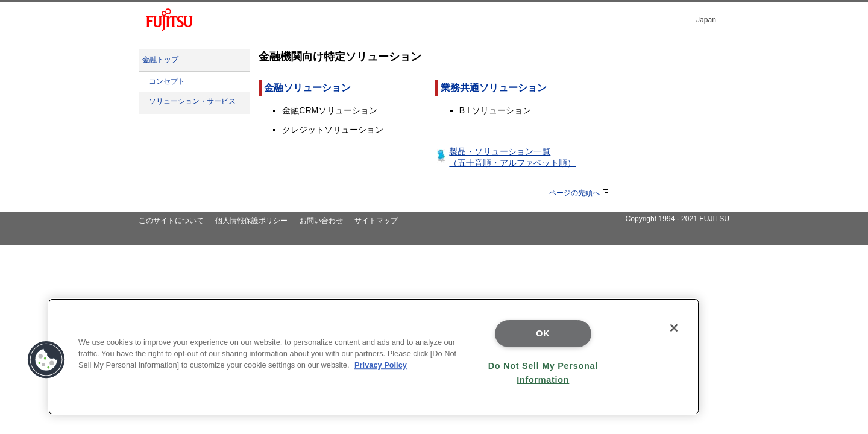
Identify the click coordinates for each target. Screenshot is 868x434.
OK (543, 333)
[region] (374, 357)
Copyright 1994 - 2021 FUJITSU (677, 219)
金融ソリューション (307, 88)
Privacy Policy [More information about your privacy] (381, 365)
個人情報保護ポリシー (251, 221)
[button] (46, 360)
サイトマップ (376, 221)
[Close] (674, 328)
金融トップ (160, 60)
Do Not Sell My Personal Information (543, 373)
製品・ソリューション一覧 (500, 151)
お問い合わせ (321, 221)
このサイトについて (171, 221)
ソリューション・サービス (192, 101)
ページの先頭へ (579, 193)
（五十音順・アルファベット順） (512, 163)
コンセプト (167, 81)
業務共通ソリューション (494, 88)
